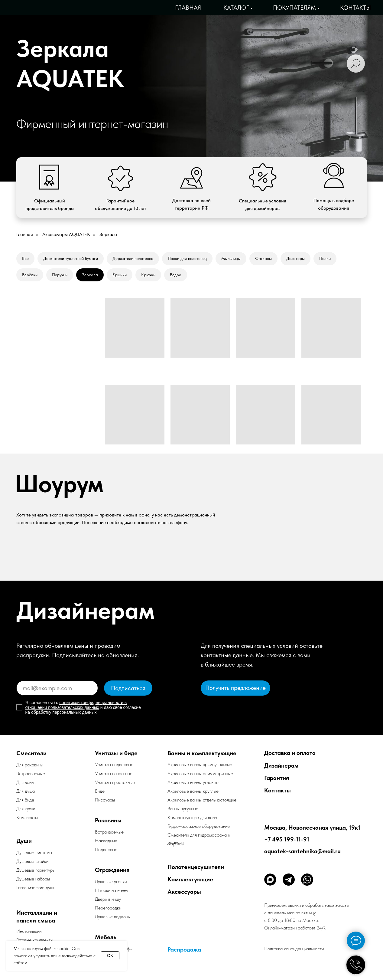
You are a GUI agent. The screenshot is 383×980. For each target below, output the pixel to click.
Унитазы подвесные (114, 764)
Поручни (60, 275)
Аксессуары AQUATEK (66, 234)
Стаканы (263, 258)
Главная (188, 8)
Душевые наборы (33, 879)
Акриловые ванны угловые (193, 782)
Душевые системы (34, 852)
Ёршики (120, 275)
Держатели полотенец (133, 258)
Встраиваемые (109, 832)
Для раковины (30, 765)
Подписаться (128, 688)
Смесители (31, 753)
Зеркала (90, 275)
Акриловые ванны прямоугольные (200, 764)
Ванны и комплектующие (202, 753)
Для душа (26, 791)
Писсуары (105, 800)
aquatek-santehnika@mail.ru (302, 851)
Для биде (25, 800)
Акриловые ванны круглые (193, 791)
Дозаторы (295, 258)
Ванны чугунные (183, 809)
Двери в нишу (108, 899)
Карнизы (176, 844)
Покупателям (294, 8)
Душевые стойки (32, 861)
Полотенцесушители (196, 867)
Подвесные (106, 849)
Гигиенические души (36, 888)
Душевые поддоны (113, 917)
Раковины (108, 820)
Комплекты (27, 817)
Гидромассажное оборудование (199, 826)
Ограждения (112, 870)
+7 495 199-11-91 (287, 839)
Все (25, 258)
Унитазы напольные (114, 774)
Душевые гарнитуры (36, 870)
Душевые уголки (111, 882)
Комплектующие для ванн (192, 817)
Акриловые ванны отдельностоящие (202, 800)
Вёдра (176, 275)
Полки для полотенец (187, 258)
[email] (57, 688)
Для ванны (26, 782)
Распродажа (184, 949)
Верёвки (30, 275)
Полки (325, 258)
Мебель (106, 937)
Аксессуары (184, 892)
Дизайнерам (281, 765)
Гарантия (277, 778)
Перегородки (108, 908)
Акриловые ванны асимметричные (200, 774)
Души (24, 841)
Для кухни (26, 809)
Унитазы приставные (115, 782)
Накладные (106, 841)
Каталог (236, 8)
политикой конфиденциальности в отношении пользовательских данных (76, 705)
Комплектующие (190, 879)
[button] (235, 688)
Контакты (355, 8)
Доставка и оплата (290, 753)
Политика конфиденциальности (294, 949)
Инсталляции (29, 931)
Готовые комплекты (35, 940)
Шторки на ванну (112, 890)
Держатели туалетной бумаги (71, 258)
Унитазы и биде (116, 753)
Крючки (148, 275)
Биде (100, 791)
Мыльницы (231, 258)
